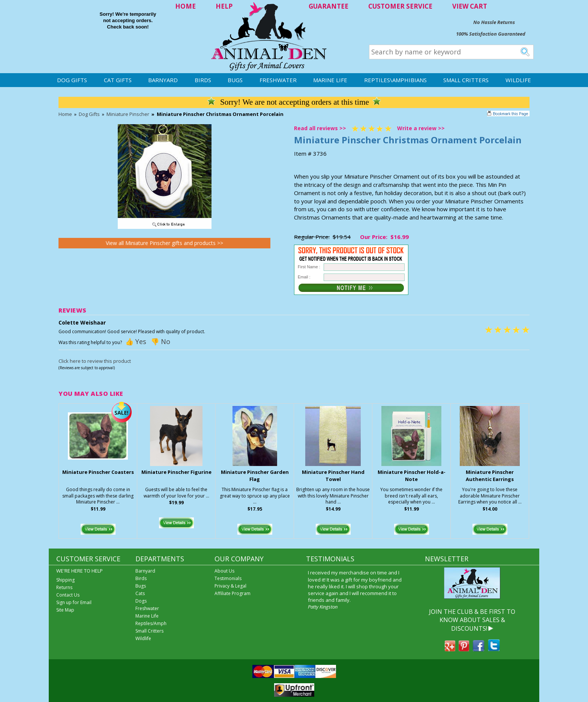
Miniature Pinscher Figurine (176, 472)
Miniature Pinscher (128, 114)
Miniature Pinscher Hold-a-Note (412, 476)
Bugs (235, 80)
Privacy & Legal (230, 586)
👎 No (160, 341)
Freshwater (278, 80)
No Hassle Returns (494, 22)
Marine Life (330, 80)
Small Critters (466, 80)
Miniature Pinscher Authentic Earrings (490, 476)
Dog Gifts (72, 80)
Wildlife (518, 80)
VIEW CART (470, 6)
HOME (185, 6)
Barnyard (163, 80)
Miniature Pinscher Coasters (98, 472)
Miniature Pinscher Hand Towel (333, 476)
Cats (140, 593)
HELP (224, 6)
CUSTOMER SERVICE (400, 6)
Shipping (65, 580)
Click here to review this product (95, 361)
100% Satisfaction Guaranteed (491, 34)
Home (65, 114)
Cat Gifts (118, 80)
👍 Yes (136, 341)
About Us (224, 571)
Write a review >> (421, 128)
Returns (64, 587)
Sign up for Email (74, 602)
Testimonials (228, 578)
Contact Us (68, 595)
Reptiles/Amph (151, 623)
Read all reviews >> (320, 128)
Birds (203, 80)
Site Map (65, 610)
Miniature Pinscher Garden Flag (255, 476)
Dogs (141, 601)
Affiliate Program (232, 593)
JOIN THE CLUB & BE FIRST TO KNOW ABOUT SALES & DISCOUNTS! (472, 620)
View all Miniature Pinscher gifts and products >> (164, 243)
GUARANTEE (328, 6)
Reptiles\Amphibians (395, 80)
